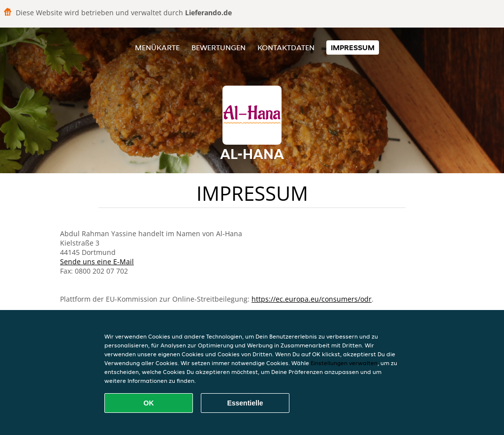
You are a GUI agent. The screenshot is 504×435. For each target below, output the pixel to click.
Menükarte (157, 47)
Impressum (353, 47)
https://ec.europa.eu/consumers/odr (312, 299)
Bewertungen (219, 47)
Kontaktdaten (286, 47)
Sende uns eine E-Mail (97, 262)
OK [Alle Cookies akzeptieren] (149, 403)
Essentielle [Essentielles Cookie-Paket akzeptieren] (245, 403)
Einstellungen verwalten (344, 363)
